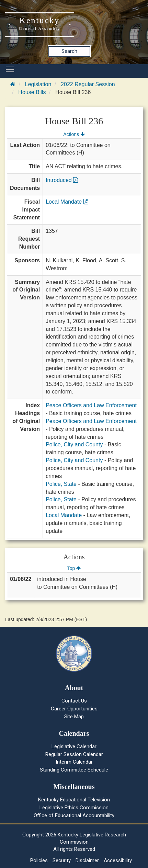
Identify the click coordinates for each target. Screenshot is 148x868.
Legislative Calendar (74, 746)
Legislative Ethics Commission (74, 808)
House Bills (32, 92)
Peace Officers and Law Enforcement (91, 405)
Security (62, 860)
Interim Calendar (74, 762)
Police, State (61, 484)
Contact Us (74, 701)
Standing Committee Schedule (74, 770)
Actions (74, 134)
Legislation (38, 84)
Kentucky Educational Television (74, 800)
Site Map (74, 717)
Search (69, 51)
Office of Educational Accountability (74, 815)
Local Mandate (67, 202)
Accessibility (118, 860)
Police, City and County (74, 444)
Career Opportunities (74, 709)
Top (74, 568)
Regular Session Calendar (74, 754)
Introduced (62, 180)
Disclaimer (87, 860)
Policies (39, 860)
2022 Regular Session (88, 84)
